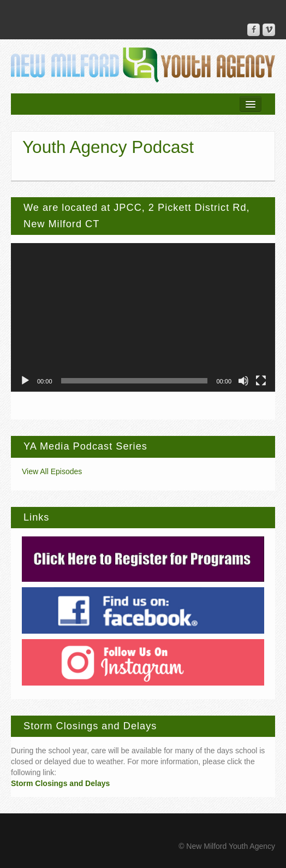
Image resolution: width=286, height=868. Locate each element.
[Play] (25, 381)
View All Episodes (52, 471)
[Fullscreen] (261, 381)
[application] (143, 317)
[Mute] (243, 381)
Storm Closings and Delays (60, 783)
